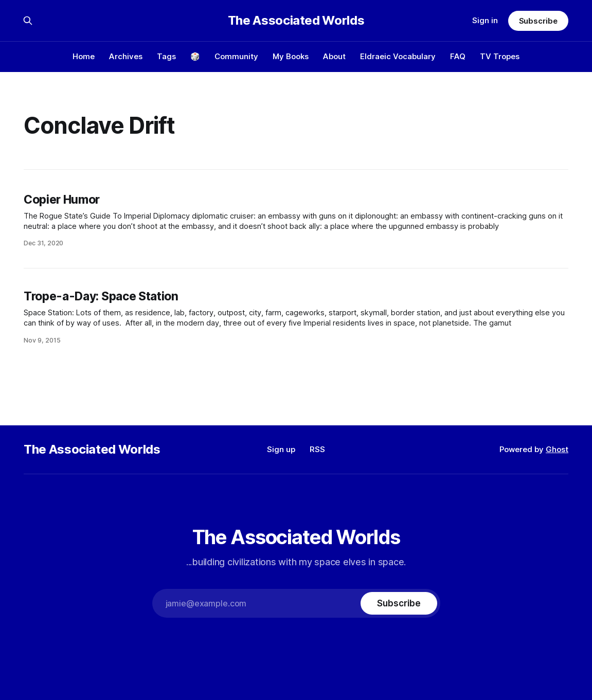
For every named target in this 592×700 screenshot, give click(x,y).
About (334, 56)
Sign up (281, 449)
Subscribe (538, 21)
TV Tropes (500, 56)
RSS (317, 449)
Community (236, 56)
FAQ (458, 56)
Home (84, 56)
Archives (126, 56)
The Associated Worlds (296, 21)
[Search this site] (28, 21)
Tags (166, 56)
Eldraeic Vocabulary (398, 56)
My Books (291, 56)
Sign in (485, 20)
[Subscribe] (399, 603)
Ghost (557, 449)
